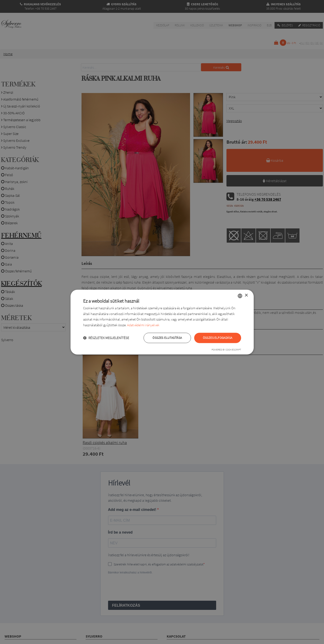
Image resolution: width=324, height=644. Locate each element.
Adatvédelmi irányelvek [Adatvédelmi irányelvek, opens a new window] (143, 325)
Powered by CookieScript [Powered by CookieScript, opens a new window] (226, 350)
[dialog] (162, 322)
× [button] (246, 295)
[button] (106, 338)
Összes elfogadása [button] (218, 338)
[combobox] (240, 296)
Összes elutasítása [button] (167, 338)
